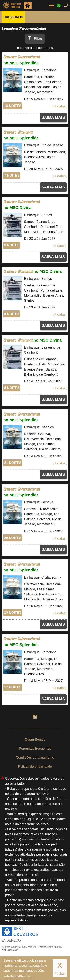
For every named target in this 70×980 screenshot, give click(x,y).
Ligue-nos (66, 5)
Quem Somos (35, 740)
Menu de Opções (51, 5)
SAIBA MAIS (53, 117)
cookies (32, 960)
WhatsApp (59, 5)
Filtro (38, 39)
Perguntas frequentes (35, 749)
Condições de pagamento (35, 758)
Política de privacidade (35, 767)
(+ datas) (60, 106)
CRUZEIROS (13, 17)
